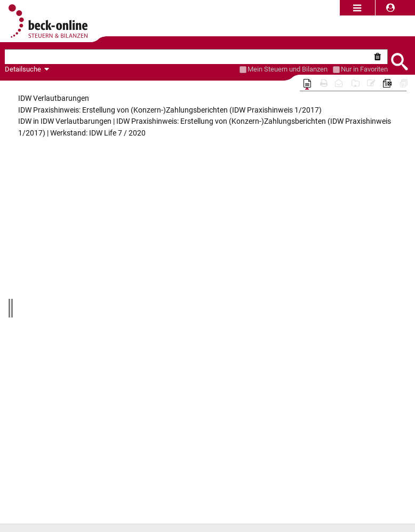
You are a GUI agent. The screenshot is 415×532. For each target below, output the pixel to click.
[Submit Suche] (399, 61)
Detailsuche (23, 69)
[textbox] (188, 57)
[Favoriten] (336, 70)
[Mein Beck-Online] (243, 70)
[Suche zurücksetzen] (380, 57)
